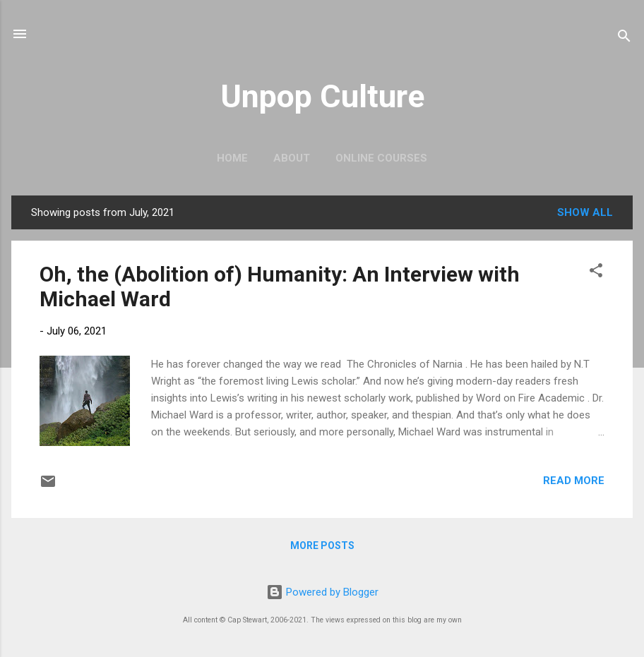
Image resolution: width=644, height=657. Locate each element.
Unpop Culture (322, 96)
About (292, 158)
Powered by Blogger (322, 592)
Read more (574, 481)
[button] (596, 273)
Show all (585, 212)
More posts (322, 546)
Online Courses (381, 158)
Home (232, 158)
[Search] (624, 38)
